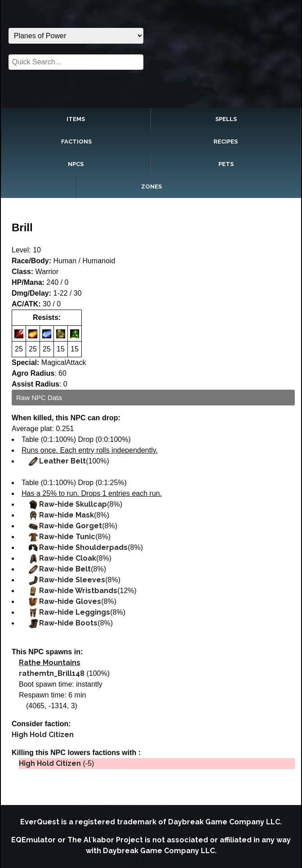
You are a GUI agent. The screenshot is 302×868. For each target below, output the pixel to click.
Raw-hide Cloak (68, 558)
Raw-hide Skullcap (73, 504)
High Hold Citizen (43, 735)
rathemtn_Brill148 (52, 673)
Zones (151, 187)
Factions (76, 142)
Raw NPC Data (39, 398)
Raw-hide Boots (68, 623)
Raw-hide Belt (65, 569)
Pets (226, 164)
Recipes (226, 142)
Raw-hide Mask (67, 515)
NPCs (76, 164)
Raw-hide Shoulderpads (83, 547)
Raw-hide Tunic (67, 537)
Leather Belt (62, 461)
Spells (226, 119)
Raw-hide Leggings (75, 612)
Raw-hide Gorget (71, 526)
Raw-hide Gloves (70, 601)
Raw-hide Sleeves (72, 580)
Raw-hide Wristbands (78, 591)
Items (76, 119)
